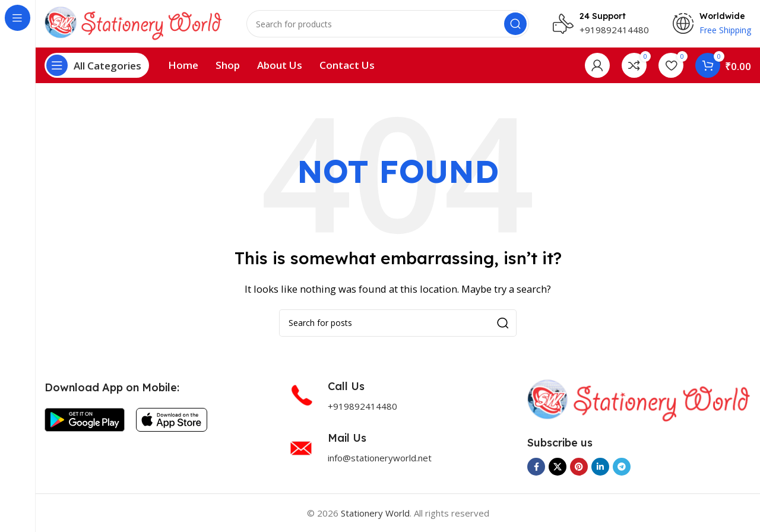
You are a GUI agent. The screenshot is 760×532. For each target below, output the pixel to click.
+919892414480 (614, 30)
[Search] (388, 24)
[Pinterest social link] (579, 467)
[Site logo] (134, 23)
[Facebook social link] (536, 467)
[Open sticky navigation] (97, 65)
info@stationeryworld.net (380, 458)
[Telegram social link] (622, 467)
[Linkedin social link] (600, 467)
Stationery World (375, 513)
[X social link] (558, 467)
